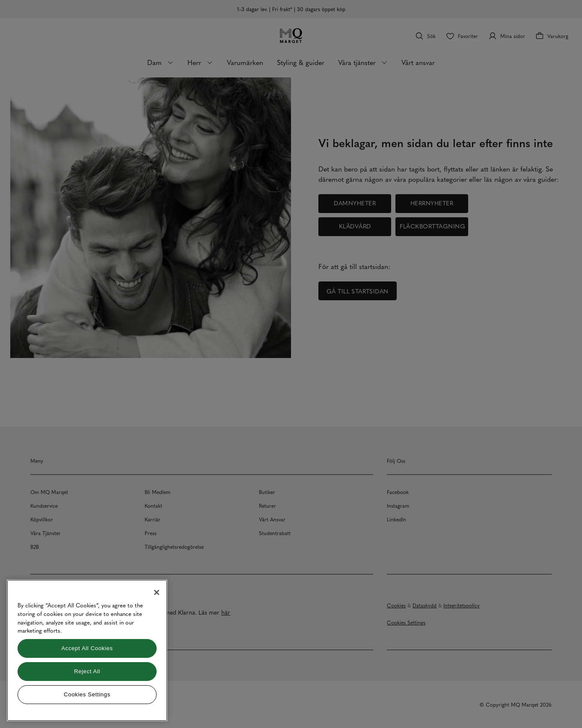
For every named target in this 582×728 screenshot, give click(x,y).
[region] (87, 650)
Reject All (87, 671)
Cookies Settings (87, 694)
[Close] (157, 592)
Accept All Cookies (87, 648)
